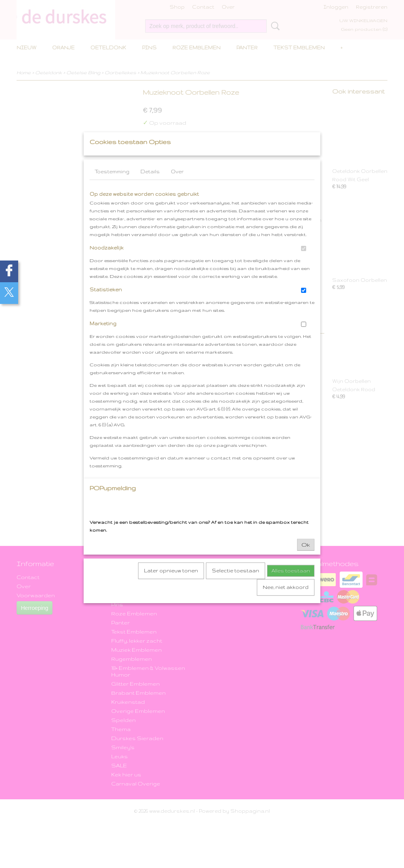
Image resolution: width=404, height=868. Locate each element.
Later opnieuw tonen (171, 586)
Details (150, 187)
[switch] (304, 264)
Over (177, 187)
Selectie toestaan (236, 586)
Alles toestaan (291, 586)
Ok (306, 561)
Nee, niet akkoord (286, 603)
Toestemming (112, 187)
